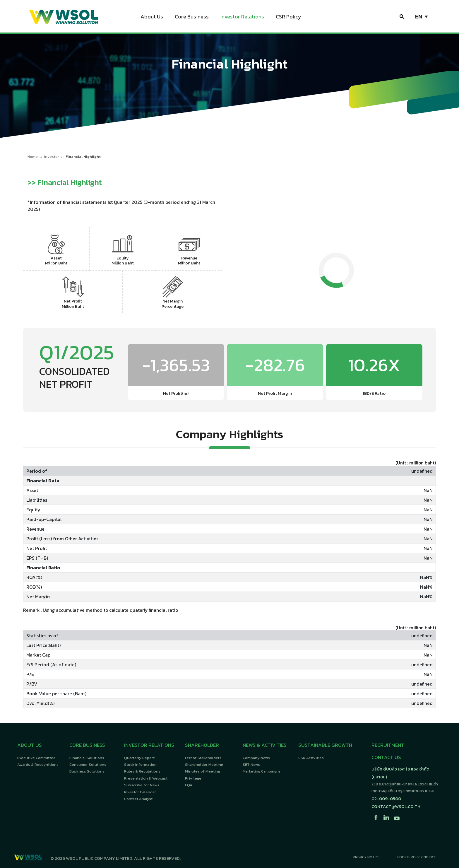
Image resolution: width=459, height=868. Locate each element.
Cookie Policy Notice (417, 857)
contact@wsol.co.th (396, 806)
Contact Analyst (138, 799)
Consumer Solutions (88, 764)
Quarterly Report (139, 758)
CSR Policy (288, 18)
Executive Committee (36, 758)
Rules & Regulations (142, 771)
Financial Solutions (87, 758)
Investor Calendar (140, 792)
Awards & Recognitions (38, 764)
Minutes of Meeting (203, 771)
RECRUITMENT (388, 745)
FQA (189, 785)
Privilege (193, 778)
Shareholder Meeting (204, 764)
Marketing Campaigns (262, 771)
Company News (256, 758)
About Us (152, 18)
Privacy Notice (366, 857)
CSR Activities (311, 758)
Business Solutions (87, 771)
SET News (251, 764)
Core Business (192, 18)
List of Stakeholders (203, 758)
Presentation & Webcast (146, 778)
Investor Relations (242, 18)
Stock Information (140, 764)
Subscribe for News (142, 785)
